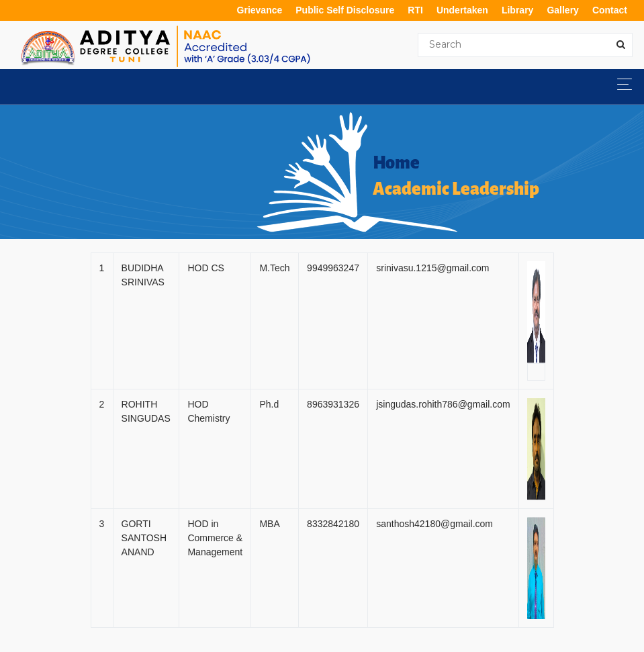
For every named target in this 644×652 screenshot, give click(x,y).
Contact (610, 10)
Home (396, 163)
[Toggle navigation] (621, 84)
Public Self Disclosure (345, 10)
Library (517, 10)
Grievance (260, 10)
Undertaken (462, 10)
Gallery (562, 10)
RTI (415, 10)
